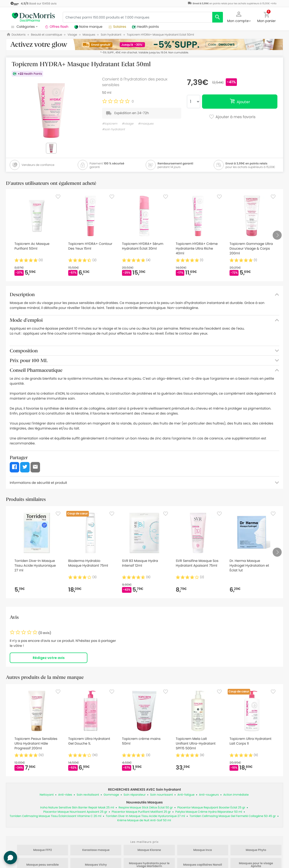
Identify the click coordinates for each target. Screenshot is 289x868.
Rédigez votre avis (49, 658)
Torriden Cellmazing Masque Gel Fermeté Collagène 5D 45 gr (233, 816)
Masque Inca (203, 850)
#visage (128, 124)
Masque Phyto (256, 850)
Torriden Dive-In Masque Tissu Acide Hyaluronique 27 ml (145, 816)
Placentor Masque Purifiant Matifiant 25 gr (141, 812)
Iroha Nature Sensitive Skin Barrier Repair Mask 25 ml (77, 808)
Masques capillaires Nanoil (203, 865)
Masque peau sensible (43, 865)
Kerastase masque (96, 850)
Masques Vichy (96, 865)
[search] (218, 17)
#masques (146, 124)
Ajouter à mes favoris (232, 117)
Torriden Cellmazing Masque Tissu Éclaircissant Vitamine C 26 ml (56, 816)
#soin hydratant (113, 129)
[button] (239, 17)
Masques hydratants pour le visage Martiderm (149, 865)
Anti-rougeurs (209, 795)
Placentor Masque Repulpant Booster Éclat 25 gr (211, 808)
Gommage (111, 795)
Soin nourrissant (162, 795)
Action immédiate (236, 795)
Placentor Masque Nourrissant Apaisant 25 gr (75, 812)
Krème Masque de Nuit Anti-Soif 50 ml (144, 820)
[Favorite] (58, 197)
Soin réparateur (135, 795)
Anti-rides (65, 795)
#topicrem (110, 124)
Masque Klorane (149, 850)
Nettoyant (47, 795)
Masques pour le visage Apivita (256, 865)
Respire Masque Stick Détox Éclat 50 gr (146, 808)
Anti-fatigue (186, 795)
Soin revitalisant (88, 795)
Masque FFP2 (43, 850)
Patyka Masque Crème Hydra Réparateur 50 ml (209, 812)
